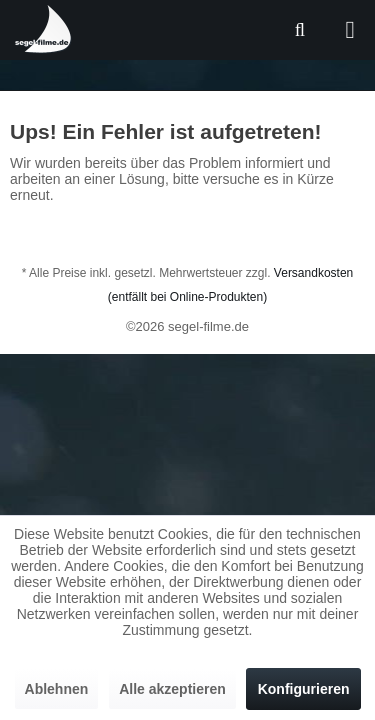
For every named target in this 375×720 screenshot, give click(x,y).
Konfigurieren (304, 689)
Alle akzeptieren (172, 689)
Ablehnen (57, 689)
